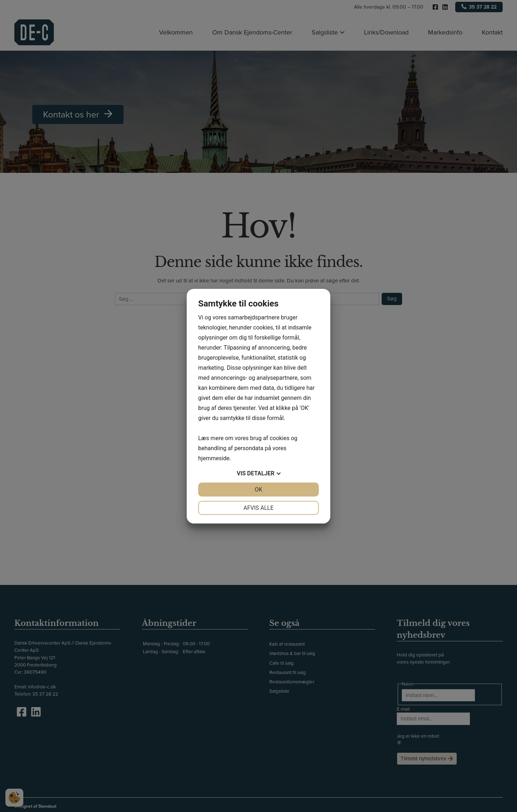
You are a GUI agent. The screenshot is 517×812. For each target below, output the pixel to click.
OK (258, 490)
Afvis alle (258, 508)
